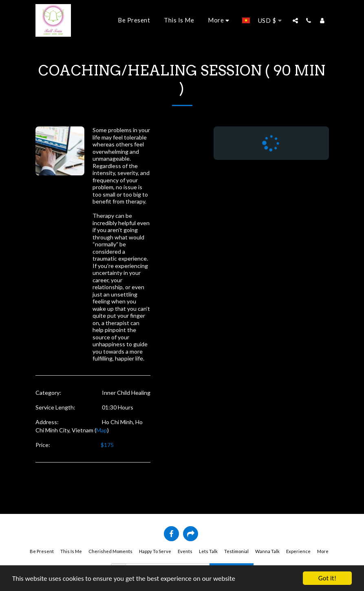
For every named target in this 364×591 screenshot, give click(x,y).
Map (102, 430)
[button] (295, 20)
